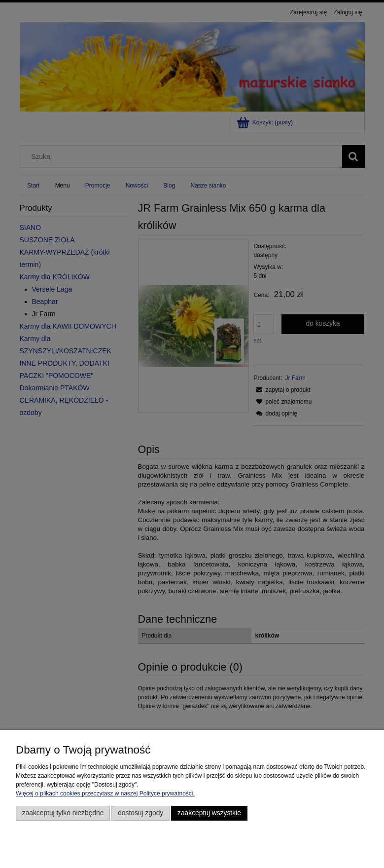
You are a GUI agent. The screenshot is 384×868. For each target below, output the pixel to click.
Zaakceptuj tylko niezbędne (63, 813)
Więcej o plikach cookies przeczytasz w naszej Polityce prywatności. (105, 793)
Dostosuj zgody (140, 813)
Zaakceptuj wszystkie (209, 813)
